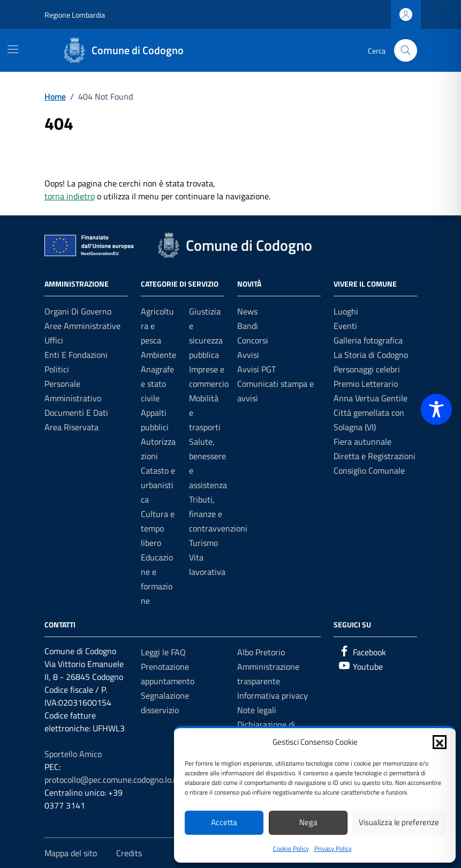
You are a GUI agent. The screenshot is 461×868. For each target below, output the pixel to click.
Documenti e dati (76, 413)
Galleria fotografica (368, 340)
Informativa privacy (273, 695)
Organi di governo (78, 311)
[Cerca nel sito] (406, 51)
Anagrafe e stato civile (157, 384)
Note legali (257, 710)
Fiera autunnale (362, 442)
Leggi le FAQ (163, 652)
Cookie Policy (291, 848)
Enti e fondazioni (76, 355)
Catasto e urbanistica (158, 485)
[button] (440, 742)
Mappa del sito (71, 853)
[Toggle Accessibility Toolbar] (436, 409)
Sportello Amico (73, 754)
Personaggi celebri (367, 369)
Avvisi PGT (256, 369)
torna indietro (70, 196)
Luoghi (346, 311)
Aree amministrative (82, 326)
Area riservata (71, 427)
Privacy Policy (333, 848)
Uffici (54, 340)
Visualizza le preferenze (399, 822)
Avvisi (248, 355)
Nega (308, 822)
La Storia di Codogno (371, 355)
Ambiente (158, 355)
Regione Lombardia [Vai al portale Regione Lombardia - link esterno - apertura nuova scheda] (75, 15)
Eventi (345, 326)
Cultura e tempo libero (158, 528)
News (247, 311)
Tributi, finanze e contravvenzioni (218, 514)
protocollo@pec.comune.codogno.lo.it (111, 780)
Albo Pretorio (261, 652)
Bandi (248, 326)
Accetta (224, 822)
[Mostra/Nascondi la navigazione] (13, 49)
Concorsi (253, 340)
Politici (57, 369)
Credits (129, 853)
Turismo (203, 543)
